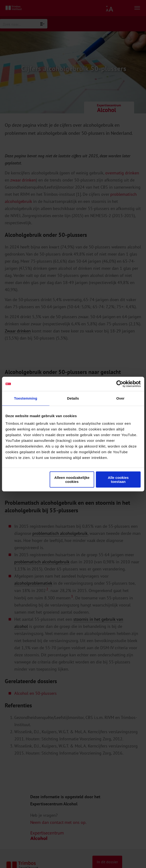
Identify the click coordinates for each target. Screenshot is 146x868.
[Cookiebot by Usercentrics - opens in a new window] (120, 384)
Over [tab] (120, 398)
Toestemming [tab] (26, 398)
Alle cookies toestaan (118, 479)
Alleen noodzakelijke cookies (72, 479)
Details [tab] (73, 398)
